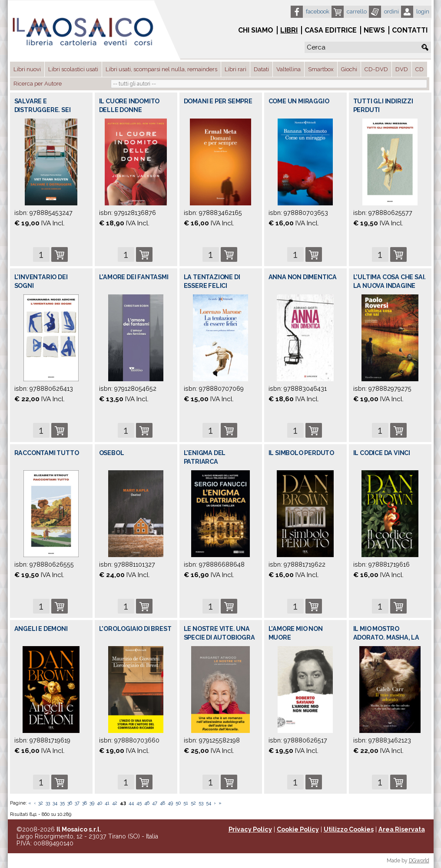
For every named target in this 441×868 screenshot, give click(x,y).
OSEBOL (112, 453)
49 (170, 803)
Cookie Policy (298, 829)
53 (201, 803)
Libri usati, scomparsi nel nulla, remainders (161, 69)
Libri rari (235, 69)
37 (77, 803)
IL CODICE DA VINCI (382, 453)
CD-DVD (376, 69)
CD (419, 69)
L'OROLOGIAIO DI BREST (135, 629)
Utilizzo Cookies (349, 829)
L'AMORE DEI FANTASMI (134, 277)
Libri (289, 30)
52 (193, 803)
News (374, 30)
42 (115, 803)
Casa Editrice (331, 30)
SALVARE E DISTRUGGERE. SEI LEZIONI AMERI (43, 110)
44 (131, 803)
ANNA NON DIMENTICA (303, 277)
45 (139, 803)
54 (209, 803)
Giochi (349, 69)
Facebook (318, 12)
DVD (402, 69)
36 (70, 803)
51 (186, 803)
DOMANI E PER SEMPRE (218, 101)
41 (107, 803)
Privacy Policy (250, 829)
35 (62, 803)
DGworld (419, 861)
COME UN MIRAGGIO (299, 101)
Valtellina (288, 69)
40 (99, 803)
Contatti (410, 30)
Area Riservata (402, 829)
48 (162, 803)
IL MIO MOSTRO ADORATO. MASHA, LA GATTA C (386, 637)
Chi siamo (256, 30)
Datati (261, 69)
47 (155, 803)
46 (147, 803)
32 (41, 803)
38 (85, 803)
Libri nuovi (27, 69)
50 (178, 803)
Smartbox (321, 69)
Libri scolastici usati (73, 69)
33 (48, 803)
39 (92, 803)
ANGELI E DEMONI (41, 629)
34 (55, 803)
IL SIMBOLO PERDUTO (301, 453)
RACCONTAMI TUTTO (47, 453)
